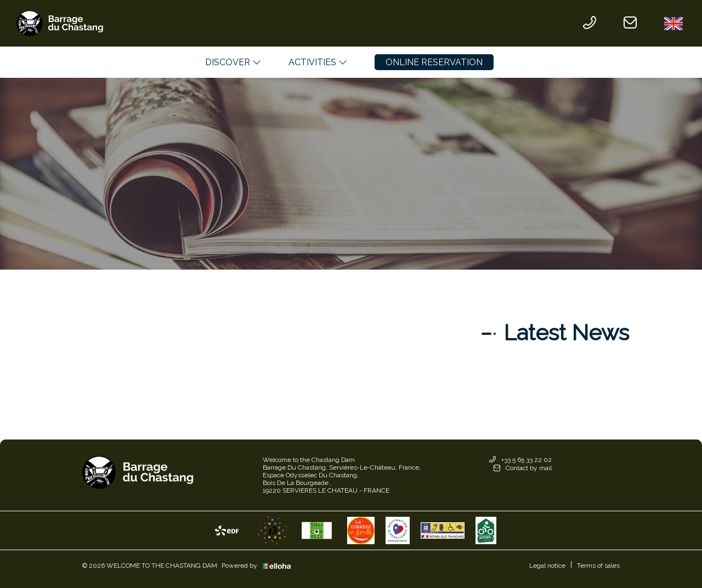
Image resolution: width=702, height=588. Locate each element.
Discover (233, 62)
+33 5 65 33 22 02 (520, 460)
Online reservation (434, 62)
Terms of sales (598, 566)
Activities (318, 62)
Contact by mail (523, 468)
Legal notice (547, 566)
